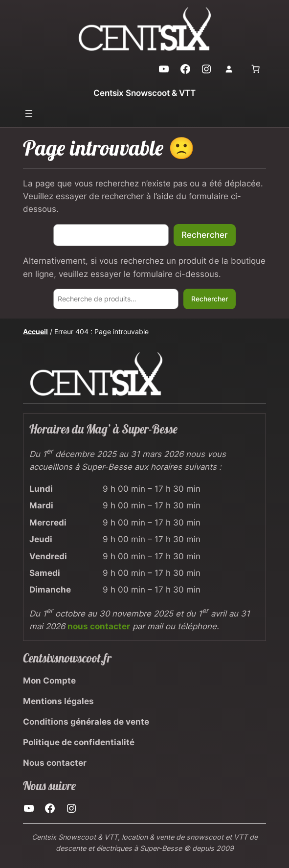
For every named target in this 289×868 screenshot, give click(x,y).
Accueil (35, 331)
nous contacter (99, 626)
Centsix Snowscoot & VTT (144, 93)
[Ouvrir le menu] (29, 114)
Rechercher (205, 235)
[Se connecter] (229, 69)
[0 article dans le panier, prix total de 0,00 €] (256, 69)
